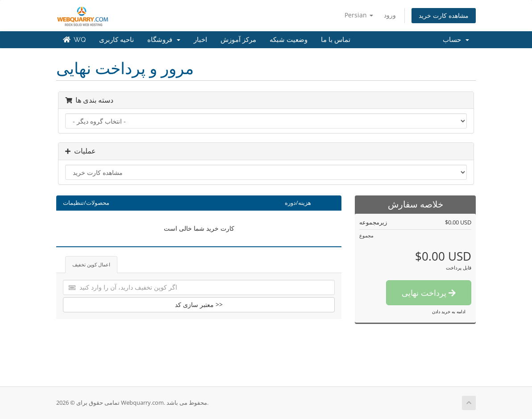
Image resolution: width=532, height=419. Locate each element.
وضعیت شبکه (289, 40)
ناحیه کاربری (116, 40)
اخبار (200, 40)
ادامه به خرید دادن (449, 311)
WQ (74, 40)
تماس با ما (336, 40)
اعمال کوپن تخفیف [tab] (91, 264)
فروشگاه (164, 40)
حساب (456, 40)
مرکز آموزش (238, 40)
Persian (359, 15)
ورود (390, 15)
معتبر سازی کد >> (199, 305)
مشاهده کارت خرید (444, 15)
